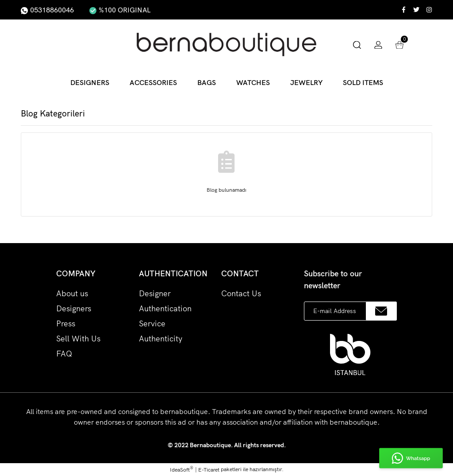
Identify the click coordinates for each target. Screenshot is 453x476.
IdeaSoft (182, 469)
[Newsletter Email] (350, 311)
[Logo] (226, 45)
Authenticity (161, 339)
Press (66, 323)
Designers (74, 308)
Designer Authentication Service (165, 308)
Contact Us (241, 293)
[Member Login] (378, 44)
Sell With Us (78, 339)
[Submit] (381, 311)
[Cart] (399, 44)
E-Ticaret (209, 470)
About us (72, 293)
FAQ (64, 354)
